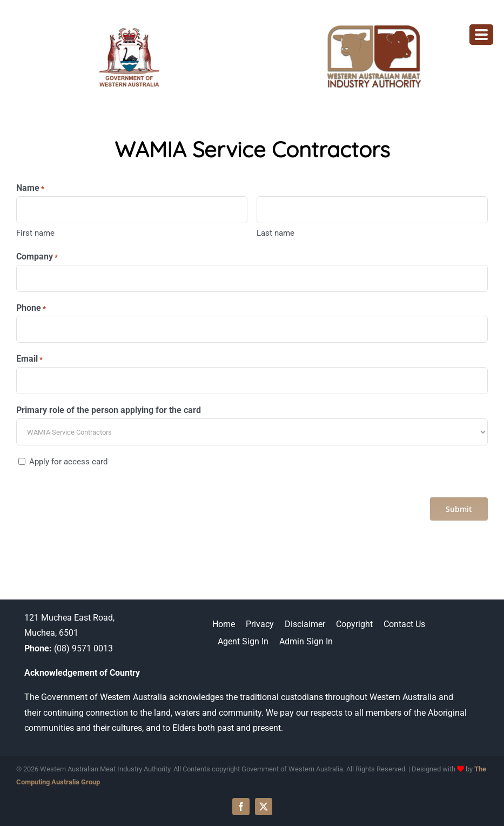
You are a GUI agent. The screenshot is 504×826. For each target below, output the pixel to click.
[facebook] (241, 807)
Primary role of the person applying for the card (109, 410)
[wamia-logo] (374, 29)
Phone (31, 308)
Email (29, 359)
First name (35, 233)
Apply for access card (68, 462)
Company (37, 257)
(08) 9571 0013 (83, 648)
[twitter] (264, 807)
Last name (275, 233)
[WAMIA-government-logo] (130, 29)
